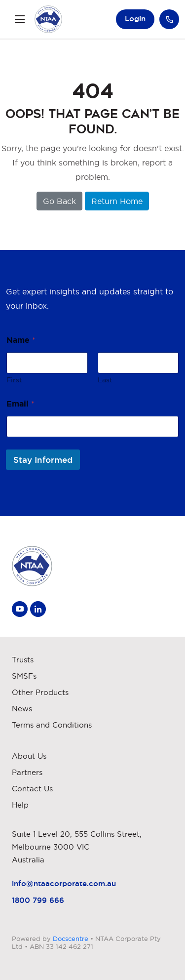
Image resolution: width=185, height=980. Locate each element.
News (22, 709)
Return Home (117, 201)
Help (20, 805)
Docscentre (71, 939)
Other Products (40, 692)
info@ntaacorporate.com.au (64, 883)
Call (169, 19)
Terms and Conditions (52, 725)
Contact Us (32, 789)
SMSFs (24, 676)
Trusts (23, 660)
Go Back (59, 201)
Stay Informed (43, 460)
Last (105, 380)
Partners (27, 772)
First (14, 380)
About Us (29, 756)
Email (20, 404)
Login (135, 19)
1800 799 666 (38, 900)
